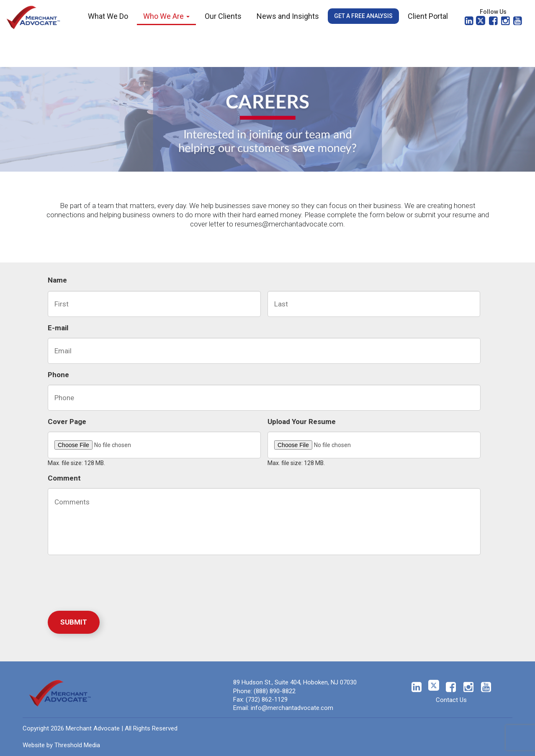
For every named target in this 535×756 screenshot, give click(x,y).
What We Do (108, 16)
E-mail (58, 328)
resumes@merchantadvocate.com (289, 224)
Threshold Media (77, 745)
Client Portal (428, 16)
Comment (64, 478)
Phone (58, 375)
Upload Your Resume (302, 422)
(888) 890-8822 (275, 691)
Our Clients (223, 16)
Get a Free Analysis (363, 16)
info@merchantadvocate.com (292, 708)
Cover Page (67, 422)
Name (57, 280)
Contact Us (451, 700)
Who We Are (166, 16)
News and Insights (288, 16)
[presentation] (111, 581)
